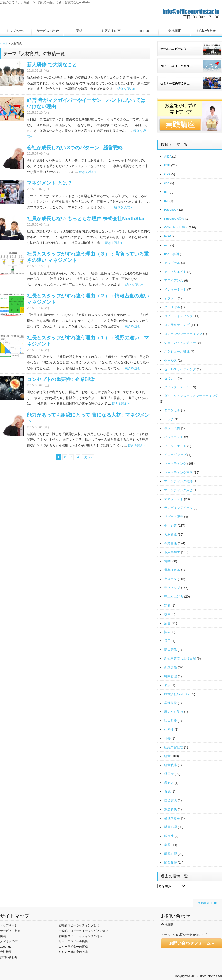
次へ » (88, 457)
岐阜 (167, 614)
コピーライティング (178, 316)
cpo (167, 183)
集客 (167, 845)
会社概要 (174, 31)
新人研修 (171, 650)
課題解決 (171, 809)
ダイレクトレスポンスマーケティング (191, 396)
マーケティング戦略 (178, 481)
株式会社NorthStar (177, 694)
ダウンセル (172, 410)
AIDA (168, 157)
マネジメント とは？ (50, 183)
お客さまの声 (111, 31)
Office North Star (176, 227)
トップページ (16, 31)
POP (167, 236)
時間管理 (171, 676)
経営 (167, 756)
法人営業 (171, 721)
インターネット (175, 290)
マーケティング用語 (178, 490)
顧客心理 (171, 854)
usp (167, 245)
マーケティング (175, 463)
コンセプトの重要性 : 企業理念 (61, 379)
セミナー (171, 378)
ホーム (4, 43)
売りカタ (171, 579)
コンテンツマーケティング (183, 334)
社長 (167, 738)
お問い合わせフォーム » (192, 943)
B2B (167, 165)
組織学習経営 (174, 747)
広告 (167, 623)
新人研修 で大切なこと (52, 65)
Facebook (171, 210)
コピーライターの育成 (73, 947)
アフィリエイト (175, 272)
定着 (167, 605)
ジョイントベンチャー (180, 343)
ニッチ (169, 419)
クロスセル (172, 307)
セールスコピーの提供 (73, 941)
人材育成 (171, 535)
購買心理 (171, 827)
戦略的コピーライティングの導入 (81, 936)
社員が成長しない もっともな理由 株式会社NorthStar (86, 219)
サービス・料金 (48, 31)
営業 (167, 561)
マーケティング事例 (178, 472)
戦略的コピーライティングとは (79, 925)
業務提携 (171, 703)
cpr (166, 192)
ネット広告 (172, 428)
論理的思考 (172, 818)
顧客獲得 (171, 862)
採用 (167, 641)
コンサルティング (177, 325)
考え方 (169, 783)
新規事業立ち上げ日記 (180, 659)
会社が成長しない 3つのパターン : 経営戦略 (75, 148)
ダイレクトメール (177, 387)
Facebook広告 (174, 219)
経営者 (169, 774)
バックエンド (174, 437)
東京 (167, 685)
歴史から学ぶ (174, 712)
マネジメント (174, 499)
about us (143, 31)
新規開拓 (171, 667)
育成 (167, 792)
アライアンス (174, 281)
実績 (79, 31)
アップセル (172, 263)
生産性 (169, 729)
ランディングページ (178, 508)
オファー (171, 298)
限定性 (169, 836)
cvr (166, 201)
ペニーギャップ (175, 455)
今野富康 (171, 543)
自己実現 (171, 800)
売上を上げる (174, 596)
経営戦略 (171, 765)
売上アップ (172, 588)
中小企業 (171, 526)
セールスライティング (180, 369)
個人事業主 (172, 552)
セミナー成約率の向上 (73, 952)
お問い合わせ (206, 31)
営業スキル (172, 570)
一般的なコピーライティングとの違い (83, 931)
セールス (171, 360)
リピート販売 (174, 517)
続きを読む (126, 89)
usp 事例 (172, 254)
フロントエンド (175, 446)
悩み (167, 632)
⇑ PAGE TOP (207, 903)
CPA (167, 174)
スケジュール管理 (177, 351)
